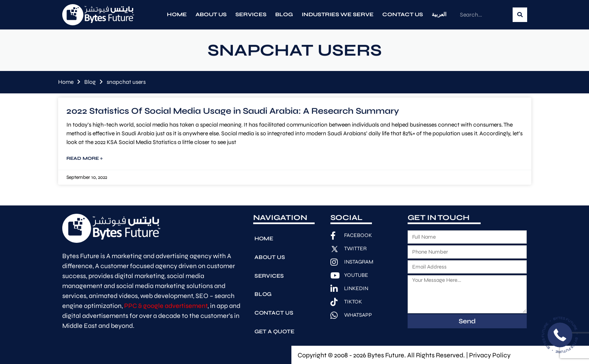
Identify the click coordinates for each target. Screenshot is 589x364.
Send (467, 321)
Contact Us (403, 15)
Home (177, 15)
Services (251, 15)
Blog (284, 15)
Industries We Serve (338, 15)
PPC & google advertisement (166, 306)
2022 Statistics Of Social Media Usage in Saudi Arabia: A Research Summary (233, 111)
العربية (439, 15)
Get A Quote (275, 316)
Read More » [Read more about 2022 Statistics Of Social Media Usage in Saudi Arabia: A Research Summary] (84, 158)
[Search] (520, 15)
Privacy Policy (490, 354)
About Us (211, 15)
